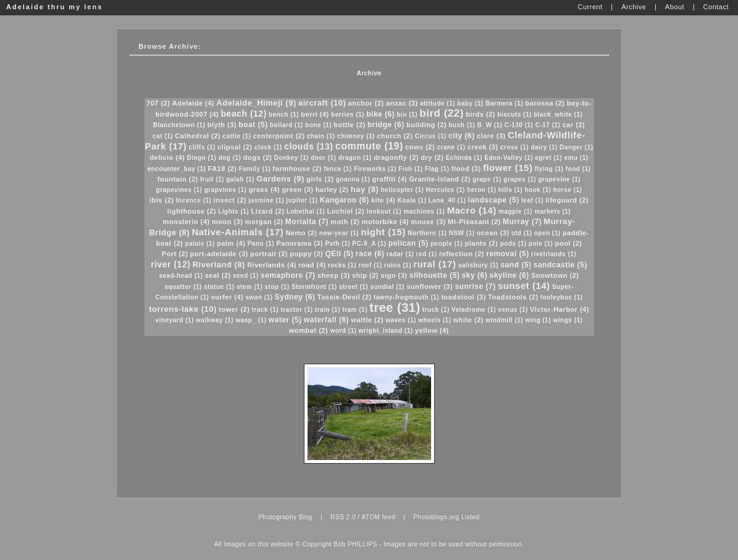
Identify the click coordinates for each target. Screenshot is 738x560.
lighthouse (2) (192, 211)
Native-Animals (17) (237, 232)
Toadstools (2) (513, 297)
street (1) (354, 287)
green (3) (297, 190)
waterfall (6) (326, 320)
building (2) (426, 125)
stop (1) (277, 287)
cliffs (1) (202, 147)
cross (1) (514, 147)
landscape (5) (494, 200)
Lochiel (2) (346, 211)
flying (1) (549, 169)
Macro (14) (472, 210)
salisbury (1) (478, 265)
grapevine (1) (559, 179)
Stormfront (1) (314, 287)
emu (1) (577, 158)
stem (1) (249, 287)
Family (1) (255, 169)
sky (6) (475, 275)
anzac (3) (402, 103)
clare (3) (491, 136)
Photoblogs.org (436, 517)
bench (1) (284, 115)
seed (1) (246, 276)
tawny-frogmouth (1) (406, 297)
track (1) (265, 310)
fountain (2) (178, 179)
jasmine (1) (266, 200)
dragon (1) (355, 158)
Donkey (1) (291, 158)
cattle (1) (237, 136)
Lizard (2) (267, 211)
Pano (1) (261, 244)
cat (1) (163, 136)
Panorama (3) (300, 243)
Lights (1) (233, 211)
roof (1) (370, 265)
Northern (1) (427, 233)
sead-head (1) (181, 276)
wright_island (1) (386, 331)
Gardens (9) (280, 179)
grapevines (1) (179, 190)
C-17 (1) (548, 125)
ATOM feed (378, 517)
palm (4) (231, 243)
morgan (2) (264, 222)
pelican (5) (409, 243)
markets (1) (552, 211)
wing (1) (538, 320)
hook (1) (538, 190)
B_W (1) (490, 125)
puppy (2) (306, 254)
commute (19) (369, 146)
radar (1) (400, 254)
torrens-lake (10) (183, 309)
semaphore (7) (288, 275)
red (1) (427, 254)
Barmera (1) (504, 103)
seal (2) (218, 275)
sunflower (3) (430, 286)
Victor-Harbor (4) (560, 309)
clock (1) (268, 147)
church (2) (395, 136)
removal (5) (508, 254)
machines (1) (424, 211)
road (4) (312, 265)
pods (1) (514, 244)
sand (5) (516, 265)
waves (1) (401, 320)
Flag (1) (437, 169)
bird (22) (442, 113)
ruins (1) (398, 265)
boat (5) (253, 125)
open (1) (547, 233)
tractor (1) (296, 310)
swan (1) (259, 297)
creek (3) (483, 147)
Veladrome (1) (474, 310)
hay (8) (365, 189)
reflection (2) (462, 254)
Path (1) (338, 244)
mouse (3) (428, 222)
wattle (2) (367, 320)
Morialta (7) (307, 222)
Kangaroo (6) (345, 200)
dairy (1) (544, 147)
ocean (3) (493, 233)
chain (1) (321, 136)
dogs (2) (258, 157)
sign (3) (394, 275)
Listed (471, 517)
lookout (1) (384, 211)
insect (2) (230, 200)
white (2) (468, 320)
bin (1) (408, 115)
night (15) (383, 232)
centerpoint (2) (279, 136)
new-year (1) (339, 233)
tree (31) (395, 307)
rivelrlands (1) (554, 254)
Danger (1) (576, 147)
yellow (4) (432, 330)
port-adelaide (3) (219, 254)
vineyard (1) (175, 320)
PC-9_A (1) (369, 244)
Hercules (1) (446, 190)
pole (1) (541, 244)
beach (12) (244, 114)
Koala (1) (412, 200)
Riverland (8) (219, 265)
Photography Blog (285, 517)
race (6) (370, 254)
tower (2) (234, 309)
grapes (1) (520, 179)
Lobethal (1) (306, 211)
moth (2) (345, 222)
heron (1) (481, 190)
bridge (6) (386, 125)
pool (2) (569, 243)
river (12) (170, 264)
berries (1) (348, 115)
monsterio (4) (186, 222)
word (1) (343, 331)
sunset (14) (524, 286)
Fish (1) (411, 169)
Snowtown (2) (555, 275)
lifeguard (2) (567, 200)
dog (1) (230, 158)
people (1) (447, 244)
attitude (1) (438, 103)
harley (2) (332, 190)
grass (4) (264, 190)
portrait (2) (269, 254)
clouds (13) (308, 146)
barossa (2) (545, 103)
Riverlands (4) (272, 265)
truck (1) (436, 310)
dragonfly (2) (396, 157)
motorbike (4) (385, 222)
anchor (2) (366, 103)
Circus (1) (431, 136)
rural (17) (434, 264)
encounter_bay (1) (177, 169)
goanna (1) (353, 179)
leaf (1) (532, 200)
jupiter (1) (302, 200)
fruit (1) (212, 179)
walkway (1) (215, 320)
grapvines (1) (226, 190)
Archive (369, 73)
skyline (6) (509, 275)
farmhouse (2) (297, 169)
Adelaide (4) (193, 103)
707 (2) (158, 103)
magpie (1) (515, 211)
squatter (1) (183, 287)
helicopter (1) (403, 190)
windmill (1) (504, 320)
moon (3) (227, 222)
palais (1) (200, 244)
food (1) (578, 169)
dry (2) (432, 157)
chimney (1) (356, 136)
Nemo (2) (301, 233)
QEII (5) (340, 254)
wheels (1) (434, 320)
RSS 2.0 (343, 517)
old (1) (522, 233)
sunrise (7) (475, 286)
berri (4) (315, 114)
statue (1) (219, 287)
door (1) (323, 158)
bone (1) (318, 125)
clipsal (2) (235, 147)
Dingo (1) (202, 158)
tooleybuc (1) (562, 297)
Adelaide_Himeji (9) (256, 103)
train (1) (328, 310)
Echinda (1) (464, 158)
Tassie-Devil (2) (345, 297)
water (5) (285, 320)
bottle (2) (349, 125)
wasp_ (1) (251, 320)
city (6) (462, 136)
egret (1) (548, 158)
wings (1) (568, 320)
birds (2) (480, 114)
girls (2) (320, 179)
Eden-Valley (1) (509, 158)
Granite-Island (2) (440, 179)
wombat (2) (308, 330)
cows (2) (420, 147)
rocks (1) (342, 265)
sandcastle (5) (560, 265)
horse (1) (568, 190)
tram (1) (355, 310)
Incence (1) (194, 200)
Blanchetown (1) (179, 125)
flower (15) (508, 168)
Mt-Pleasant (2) (474, 222)
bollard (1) (287, 125)
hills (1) (511, 190)
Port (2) (175, 254)
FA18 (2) (223, 169)
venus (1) (513, 310)
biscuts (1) (514, 115)
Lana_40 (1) (447, 200)
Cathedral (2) (198, 136)
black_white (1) (558, 115)
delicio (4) (167, 157)
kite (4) (383, 200)
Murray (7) (522, 222)
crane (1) (451, 147)
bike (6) (380, 114)
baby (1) (470, 103)
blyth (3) (222, 125)
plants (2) (482, 243)
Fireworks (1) (375, 169)
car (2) (574, 125)
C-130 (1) (519, 125)
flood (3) (466, 169)
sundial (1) (387, 287)
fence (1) (338, 169)
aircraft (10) (322, 103)
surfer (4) (228, 297)
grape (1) (487, 179)
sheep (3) (334, 275)
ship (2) (365, 275)
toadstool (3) (463, 297)
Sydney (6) (295, 297)
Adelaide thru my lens (54, 7)
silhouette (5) (435, 275)
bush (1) (462, 125)
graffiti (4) (390, 179)
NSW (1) (462, 233)
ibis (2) (161, 200)
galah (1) (240, 179)
